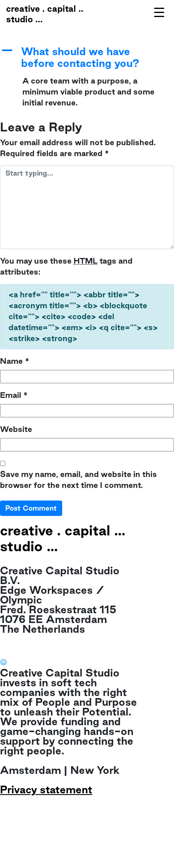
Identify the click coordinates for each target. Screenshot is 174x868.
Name (15, 361)
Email (14, 395)
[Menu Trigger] (159, 12)
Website (16, 429)
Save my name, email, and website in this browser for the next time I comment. (78, 480)
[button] (87, 58)
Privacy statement (46, 790)
